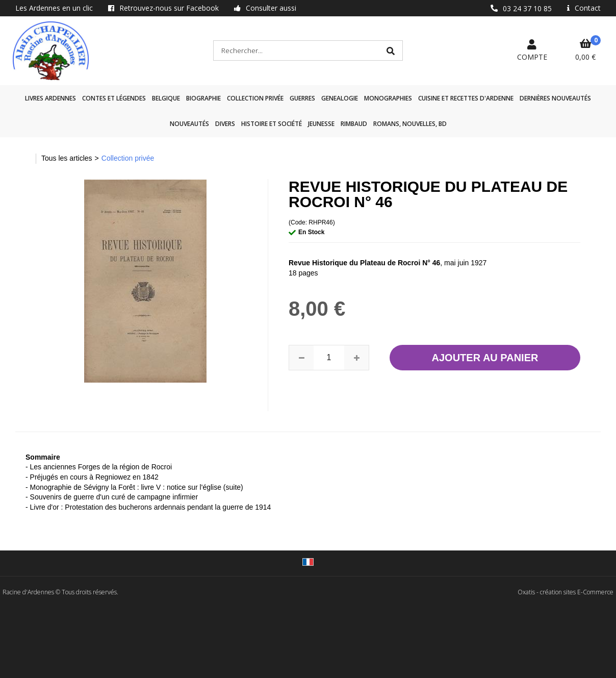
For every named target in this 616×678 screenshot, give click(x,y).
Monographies (388, 98)
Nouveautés (189, 124)
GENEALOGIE (340, 98)
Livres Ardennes (50, 98)
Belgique (166, 98)
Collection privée (255, 98)
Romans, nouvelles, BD (410, 124)
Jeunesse (321, 124)
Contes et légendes (114, 98)
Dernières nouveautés (555, 98)
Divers (225, 124)
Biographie (203, 98)
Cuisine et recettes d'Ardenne (466, 98)
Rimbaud (354, 124)
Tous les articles (67, 158)
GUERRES (302, 98)
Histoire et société (272, 124)
